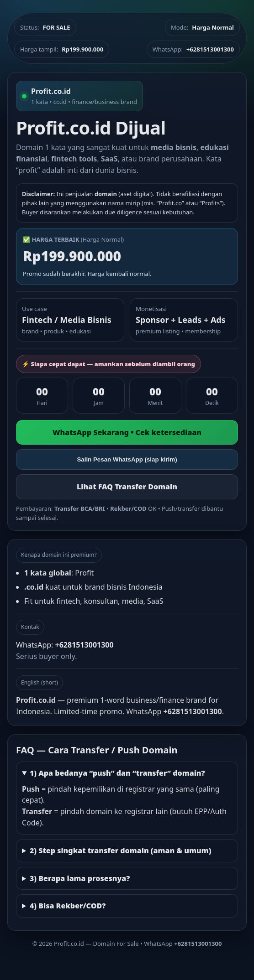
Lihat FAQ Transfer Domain (127, 487)
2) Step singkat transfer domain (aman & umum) (121, 850)
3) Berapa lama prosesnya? (80, 878)
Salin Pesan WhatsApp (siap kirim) (127, 459)
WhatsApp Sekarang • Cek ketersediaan (127, 432)
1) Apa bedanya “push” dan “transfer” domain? (117, 773)
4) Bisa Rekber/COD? (68, 906)
